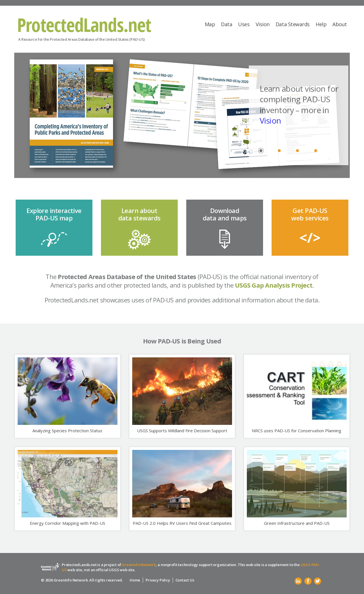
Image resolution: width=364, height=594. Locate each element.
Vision (263, 24)
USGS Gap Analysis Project (274, 285)
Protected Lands (85, 25)
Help (321, 24)
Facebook (308, 581)
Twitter (318, 581)
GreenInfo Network (139, 565)
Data (227, 24)
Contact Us (185, 580)
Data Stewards (293, 24)
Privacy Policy (158, 580)
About (340, 24)
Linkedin (298, 581)
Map (210, 24)
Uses (244, 24)
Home (135, 580)
